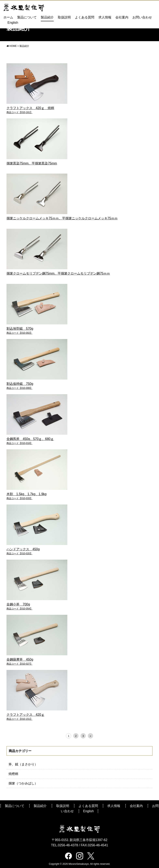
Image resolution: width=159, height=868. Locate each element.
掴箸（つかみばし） (23, 783)
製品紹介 (47, 17)
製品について (27, 17)
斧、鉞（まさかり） (23, 764)
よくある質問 (85, 17)
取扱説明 (64, 17)
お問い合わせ (142, 17)
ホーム (8, 17)
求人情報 (105, 17)
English (13, 22)
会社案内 (122, 17)
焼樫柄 (13, 774)
